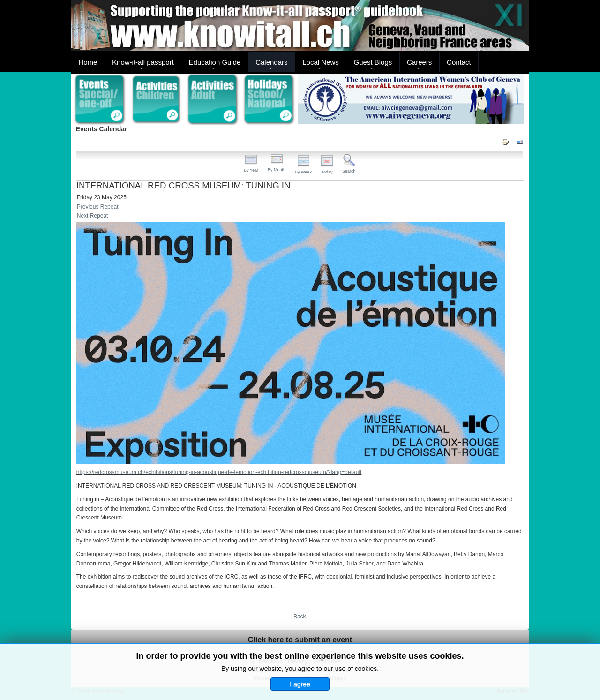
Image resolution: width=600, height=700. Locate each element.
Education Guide (215, 62)
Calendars (271, 62)
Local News (321, 62)
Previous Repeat (98, 207)
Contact (459, 62)
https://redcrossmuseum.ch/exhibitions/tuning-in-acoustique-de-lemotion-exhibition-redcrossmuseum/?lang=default (219, 472)
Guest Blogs (373, 62)
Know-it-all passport (143, 62)
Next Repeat (93, 216)
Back (300, 617)
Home (88, 62)
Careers (419, 62)
